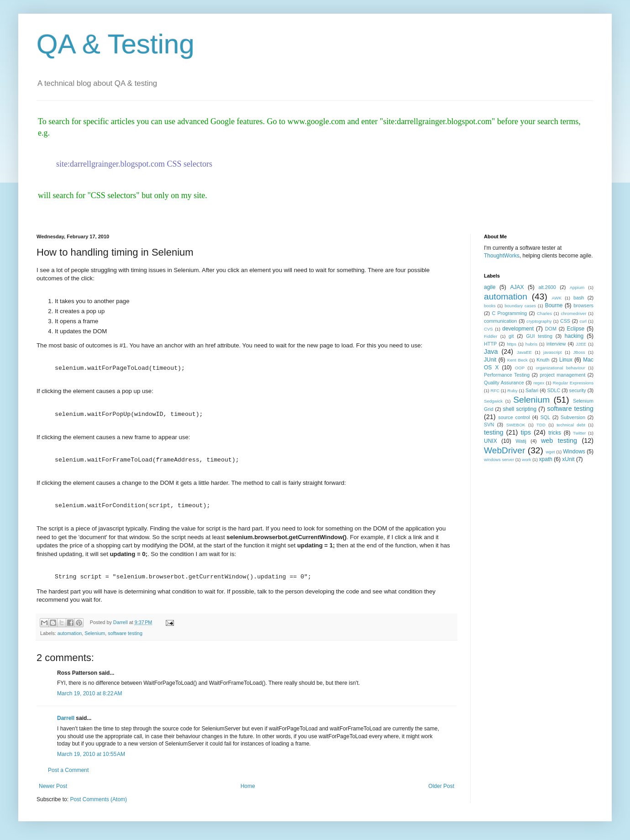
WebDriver (504, 450)
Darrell (66, 718)
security (578, 390)
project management (562, 375)
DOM (551, 329)
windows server (499, 459)
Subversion (573, 417)
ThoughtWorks (502, 256)
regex (539, 383)
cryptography (539, 321)
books (490, 306)
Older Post (441, 786)
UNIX (491, 441)
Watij (521, 441)
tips (526, 432)
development (518, 329)
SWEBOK (516, 425)
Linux (566, 360)
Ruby (512, 391)
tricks (555, 433)
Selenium (95, 633)
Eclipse (576, 329)
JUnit (490, 360)
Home (248, 786)
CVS (488, 329)
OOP (520, 368)
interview (556, 344)
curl (583, 321)
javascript (553, 352)
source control (514, 417)
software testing (125, 633)
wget (550, 452)
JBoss (579, 352)
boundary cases (520, 306)
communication (501, 321)
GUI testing (539, 336)
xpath (546, 459)
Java (491, 352)
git (511, 336)
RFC (495, 391)
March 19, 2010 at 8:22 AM (89, 693)
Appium (577, 287)
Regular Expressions (573, 383)
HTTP (490, 344)
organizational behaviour (561, 368)
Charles (544, 313)
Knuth (543, 360)
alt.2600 (547, 287)
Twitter (579, 433)
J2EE (581, 344)
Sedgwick (493, 401)
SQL (546, 417)
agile (490, 287)
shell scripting (520, 409)
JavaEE (524, 352)
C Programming (509, 313)
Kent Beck (517, 360)
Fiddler (491, 336)
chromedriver (573, 313)
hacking (574, 336)
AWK (557, 298)
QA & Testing (115, 44)
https (512, 344)
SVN (489, 425)
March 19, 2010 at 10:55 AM (91, 754)
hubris (531, 344)
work (526, 459)
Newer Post (53, 786)
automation (70, 633)
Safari (532, 390)
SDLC (554, 390)
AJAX (517, 287)
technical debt (571, 425)
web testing (559, 441)
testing (493, 432)
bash (579, 298)
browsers (583, 305)
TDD (541, 425)
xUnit (568, 459)
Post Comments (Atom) (98, 799)
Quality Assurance (504, 383)
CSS (565, 321)
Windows (574, 451)
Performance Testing (507, 375)
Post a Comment (68, 770)
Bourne (554, 305)
